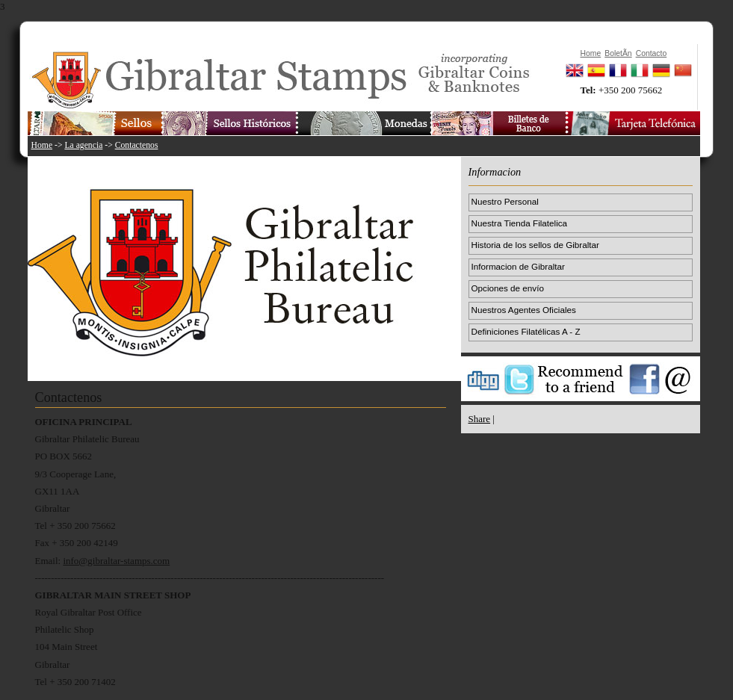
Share (480, 419)
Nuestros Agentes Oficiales (524, 310)
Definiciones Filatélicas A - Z (526, 331)
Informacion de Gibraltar (518, 266)
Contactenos (137, 145)
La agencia (83, 145)
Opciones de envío (508, 288)
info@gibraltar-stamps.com (116, 561)
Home (42, 145)
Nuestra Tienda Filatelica (520, 223)
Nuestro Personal (505, 201)
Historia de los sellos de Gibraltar (536, 245)
